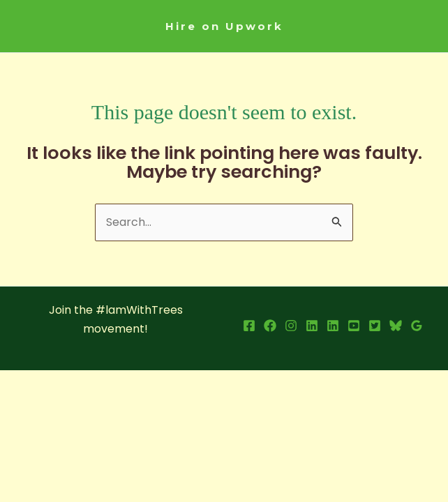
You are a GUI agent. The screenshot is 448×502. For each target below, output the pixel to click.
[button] (224, 26)
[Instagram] (291, 326)
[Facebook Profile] (249, 326)
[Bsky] (396, 326)
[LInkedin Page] (333, 326)
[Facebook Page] (270, 326)
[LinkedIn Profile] (312, 326)
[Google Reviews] (417, 326)
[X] (375, 326)
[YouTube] (354, 326)
